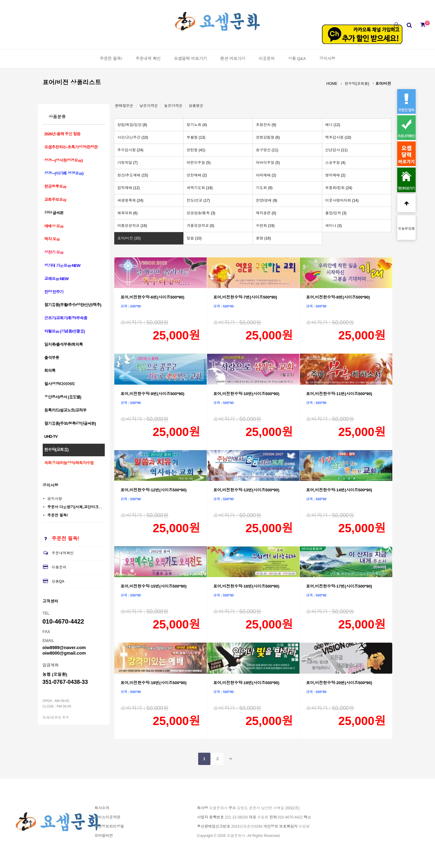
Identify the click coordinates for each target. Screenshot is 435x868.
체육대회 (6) (127, 213)
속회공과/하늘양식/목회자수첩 (69, 463)
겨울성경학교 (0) (201, 226)
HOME (332, 84)
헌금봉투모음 (55, 186)
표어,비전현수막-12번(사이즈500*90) (153, 490)
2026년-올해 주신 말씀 (62, 134)
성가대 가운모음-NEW (62, 266)
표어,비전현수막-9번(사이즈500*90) (152, 394)
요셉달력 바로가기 (190, 59)
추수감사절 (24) (130, 150)
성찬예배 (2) (197, 175)
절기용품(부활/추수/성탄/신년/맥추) (73, 305)
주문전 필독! (111, 59)
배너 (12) (333, 125)
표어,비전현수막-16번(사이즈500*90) (246, 586)
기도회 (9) (264, 188)
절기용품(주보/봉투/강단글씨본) (70, 424)
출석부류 (52, 358)
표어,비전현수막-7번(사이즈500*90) (245, 297)
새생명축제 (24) (130, 200)
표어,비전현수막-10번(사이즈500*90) (246, 394)
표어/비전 (383, 84)
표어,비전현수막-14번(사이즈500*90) (339, 490)
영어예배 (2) (335, 175)
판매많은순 (124, 106)
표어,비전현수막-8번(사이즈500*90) (338, 297)
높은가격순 (173, 106)
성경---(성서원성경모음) (63, 160)
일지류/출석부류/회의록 (63, 345)
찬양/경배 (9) (266, 200)
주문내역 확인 (148, 59)
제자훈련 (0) (266, 213)
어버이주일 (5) (268, 163)
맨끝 (231, 759)
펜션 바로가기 (233, 59)
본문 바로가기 (0, 0)
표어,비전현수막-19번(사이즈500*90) (246, 683)
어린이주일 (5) (199, 163)
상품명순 (196, 106)
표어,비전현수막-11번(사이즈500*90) (339, 394)
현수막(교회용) (357, 84)
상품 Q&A (297, 59)
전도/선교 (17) (198, 200)
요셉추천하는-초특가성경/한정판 (71, 147)
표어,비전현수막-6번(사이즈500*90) (152, 297)
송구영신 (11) (267, 150)
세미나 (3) (334, 226)
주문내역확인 (58, 553)
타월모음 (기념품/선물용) (65, 331)
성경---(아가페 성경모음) (64, 173)
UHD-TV (51, 436)
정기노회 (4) (197, 125)
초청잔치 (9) (266, 125)
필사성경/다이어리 (59, 384)
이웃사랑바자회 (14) (342, 200)
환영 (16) (263, 238)
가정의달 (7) (127, 163)
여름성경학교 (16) (132, 226)
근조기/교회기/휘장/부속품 (66, 318)
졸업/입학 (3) (336, 213)
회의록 (50, 371)
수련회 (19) (265, 226)
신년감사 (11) (337, 150)
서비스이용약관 (107, 817)
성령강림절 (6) (268, 137)
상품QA (53, 581)
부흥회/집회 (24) (339, 188)
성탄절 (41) (196, 150)
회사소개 (102, 808)
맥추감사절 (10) (338, 137)
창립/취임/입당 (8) (132, 125)
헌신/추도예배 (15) (133, 175)
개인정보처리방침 (109, 826)
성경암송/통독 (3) (201, 213)
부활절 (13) (196, 137)
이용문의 (267, 59)
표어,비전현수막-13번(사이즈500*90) (246, 490)
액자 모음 (52, 239)
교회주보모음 (55, 200)
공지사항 (327, 59)
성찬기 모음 (54, 252)
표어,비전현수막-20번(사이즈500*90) (339, 683)
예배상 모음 (54, 226)
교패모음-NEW (56, 279)
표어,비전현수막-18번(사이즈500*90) (153, 683)
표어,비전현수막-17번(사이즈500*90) (339, 586)
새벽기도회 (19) (200, 188)
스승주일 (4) (335, 163)
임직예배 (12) (129, 188)
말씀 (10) (194, 238)
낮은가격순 (149, 106)
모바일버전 (104, 836)
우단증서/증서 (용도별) (63, 397)
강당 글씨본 (54, 213)
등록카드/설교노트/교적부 (65, 410)
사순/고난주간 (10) (133, 137)
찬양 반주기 (54, 292)
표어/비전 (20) (129, 238)
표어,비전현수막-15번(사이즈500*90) (153, 586)
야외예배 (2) (266, 175)
